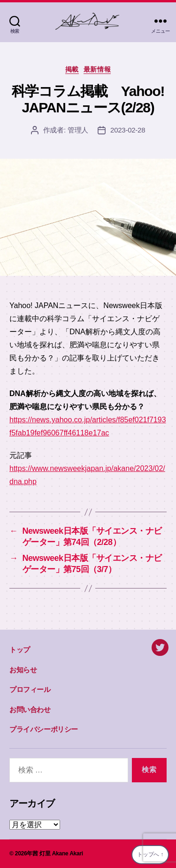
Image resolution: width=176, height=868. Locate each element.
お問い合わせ (30, 710)
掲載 (72, 69)
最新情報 (97, 69)
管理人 (78, 130)
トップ (20, 650)
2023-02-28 (128, 130)
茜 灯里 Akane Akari (58, 853)
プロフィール (30, 689)
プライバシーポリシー (44, 729)
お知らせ (23, 670)
